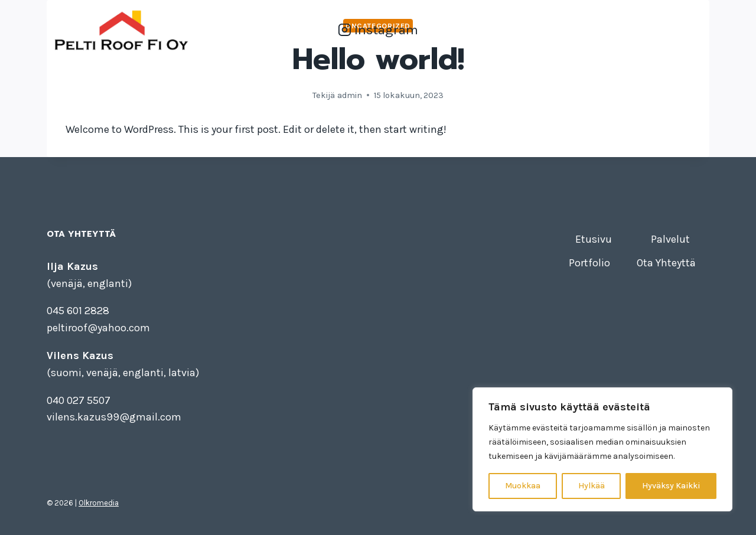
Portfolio (611, 30)
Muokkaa (523, 486)
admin (350, 95)
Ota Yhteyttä (673, 30)
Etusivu (507, 30)
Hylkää (592, 486)
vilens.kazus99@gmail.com (114, 417)
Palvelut (558, 30)
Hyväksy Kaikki (671, 486)
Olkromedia (99, 503)
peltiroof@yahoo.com (98, 328)
